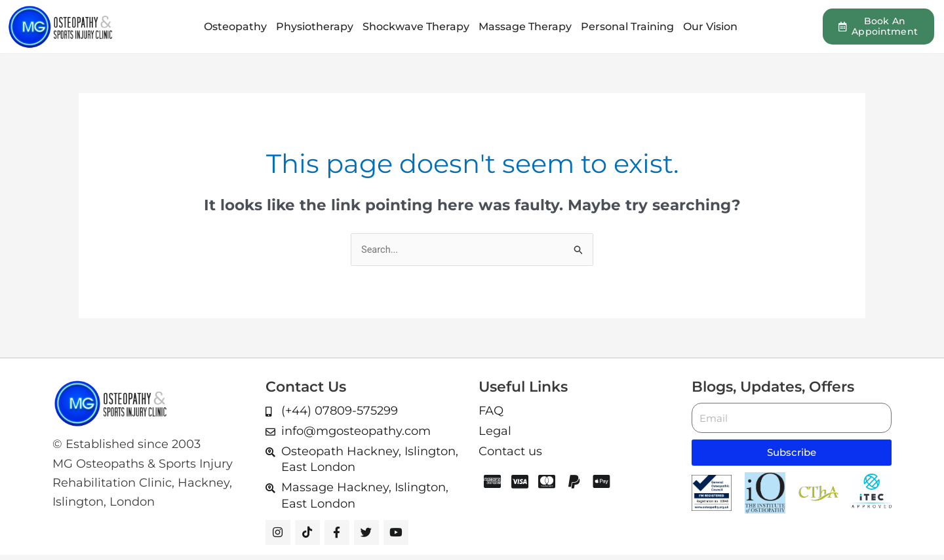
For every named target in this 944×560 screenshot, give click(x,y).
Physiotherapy (315, 27)
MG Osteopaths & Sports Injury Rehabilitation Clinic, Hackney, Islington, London (143, 483)
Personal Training (627, 27)
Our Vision (710, 27)
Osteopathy (235, 27)
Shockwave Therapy (416, 27)
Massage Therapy (525, 27)
